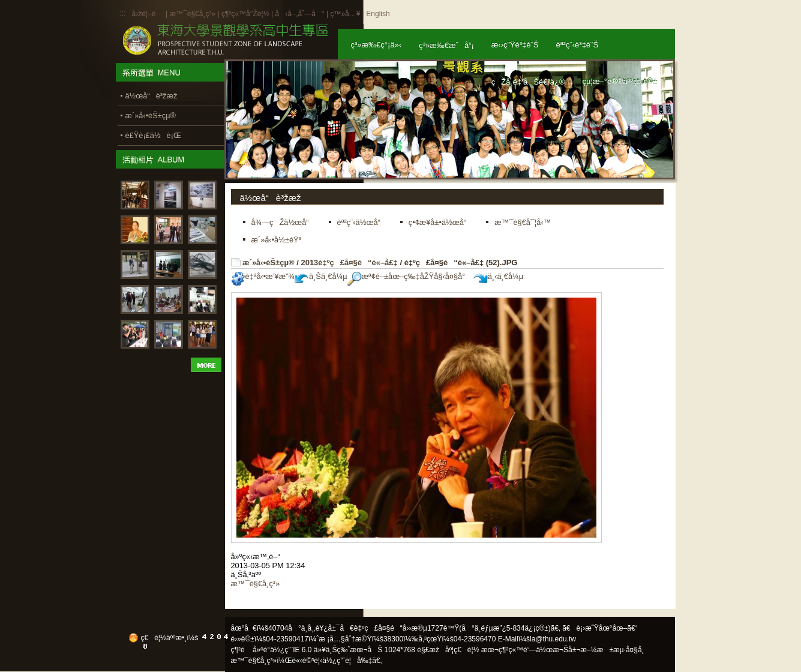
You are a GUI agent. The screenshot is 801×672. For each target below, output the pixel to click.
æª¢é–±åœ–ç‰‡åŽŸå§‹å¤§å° (409, 276)
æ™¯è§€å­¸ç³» (193, 14)
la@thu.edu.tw (553, 639)
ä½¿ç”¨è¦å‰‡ (347, 661)
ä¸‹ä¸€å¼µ (498, 276)
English (378, 14)
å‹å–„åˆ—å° (299, 14)
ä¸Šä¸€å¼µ (321, 276)
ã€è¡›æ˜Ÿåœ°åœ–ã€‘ (599, 628)
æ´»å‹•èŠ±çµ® (268, 262)
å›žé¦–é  (148, 14)
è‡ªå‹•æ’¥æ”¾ (263, 276)
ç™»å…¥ (345, 14)
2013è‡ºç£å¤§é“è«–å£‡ (349, 262)
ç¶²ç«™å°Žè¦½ (245, 14)
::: (123, 13)
